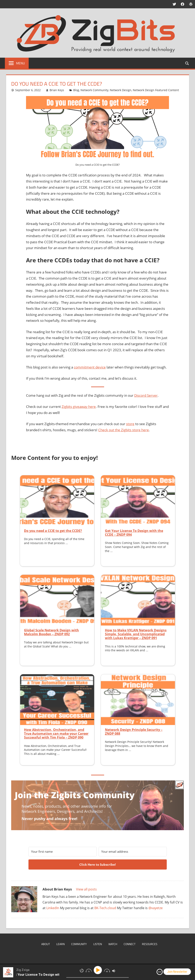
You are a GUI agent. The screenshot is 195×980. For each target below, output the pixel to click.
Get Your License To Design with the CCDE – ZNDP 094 (134, 533)
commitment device (90, 367)
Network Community (94, 90)
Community (79, 944)
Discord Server (146, 395)
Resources (150, 944)
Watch (113, 944)
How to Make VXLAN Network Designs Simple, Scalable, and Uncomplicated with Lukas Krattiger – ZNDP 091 (136, 634)
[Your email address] (133, 852)
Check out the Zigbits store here (124, 430)
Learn (60, 944)
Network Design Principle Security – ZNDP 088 (134, 732)
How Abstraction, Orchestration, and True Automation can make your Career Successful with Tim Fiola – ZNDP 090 (56, 734)
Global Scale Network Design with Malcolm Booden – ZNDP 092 (51, 632)
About (46, 944)
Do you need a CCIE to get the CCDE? (53, 531)
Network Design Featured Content (156, 90)
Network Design (121, 90)
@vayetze (156, 908)
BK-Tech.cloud (105, 908)
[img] (160, 972)
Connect (130, 944)
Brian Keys (57, 90)
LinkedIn (53, 908)
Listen (98, 944)
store (130, 424)
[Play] (99, 970)
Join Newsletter (177, 972)
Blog (76, 90)
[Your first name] (63, 852)
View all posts (86, 889)
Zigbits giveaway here (79, 407)
